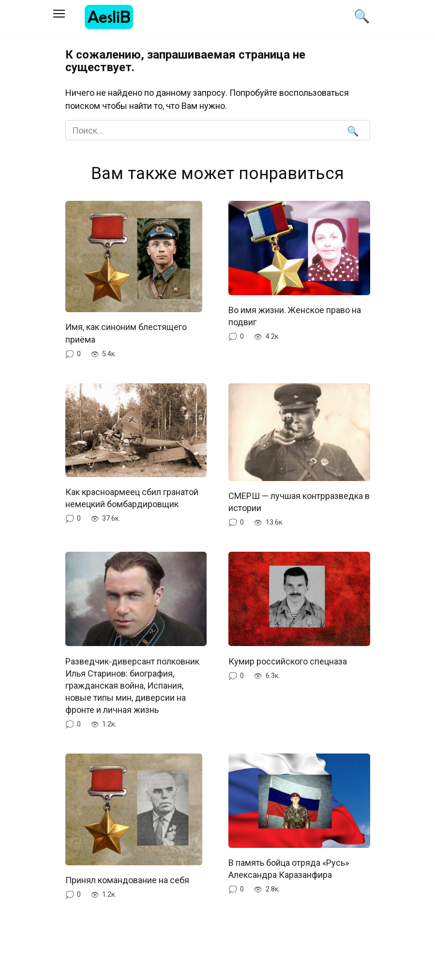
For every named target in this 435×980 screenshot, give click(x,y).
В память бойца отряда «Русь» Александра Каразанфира (289, 869)
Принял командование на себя (127, 880)
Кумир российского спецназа (288, 661)
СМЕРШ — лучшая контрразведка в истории (299, 502)
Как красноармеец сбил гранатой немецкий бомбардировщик (132, 498)
